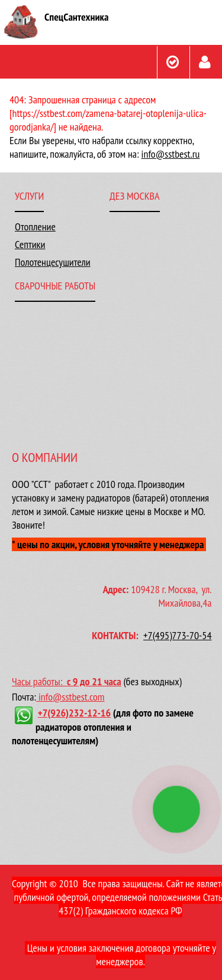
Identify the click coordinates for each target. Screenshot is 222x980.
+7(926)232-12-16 (74, 713)
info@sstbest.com (72, 697)
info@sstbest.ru (171, 154)
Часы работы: (39, 681)
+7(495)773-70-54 (177, 635)
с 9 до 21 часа (94, 681)
